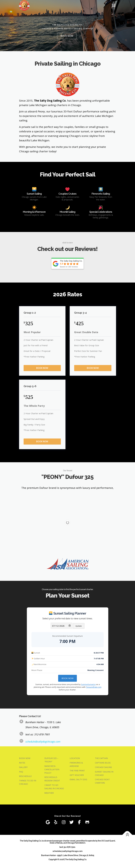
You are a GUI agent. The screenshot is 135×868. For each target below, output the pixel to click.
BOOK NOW (67, 36)
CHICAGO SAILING (103, 768)
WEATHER (49, 793)
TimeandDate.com (94, 687)
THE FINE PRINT (77, 771)
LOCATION (75, 759)
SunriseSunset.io (88, 685)
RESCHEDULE (25, 776)
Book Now (67, 679)
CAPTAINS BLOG (103, 763)
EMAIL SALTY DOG (78, 780)
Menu (114, 5)
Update (79, 626)
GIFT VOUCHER (77, 775)
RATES (22, 763)
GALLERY (23, 768)
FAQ (21, 772)
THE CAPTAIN (101, 759)
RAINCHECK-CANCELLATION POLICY (52, 770)
